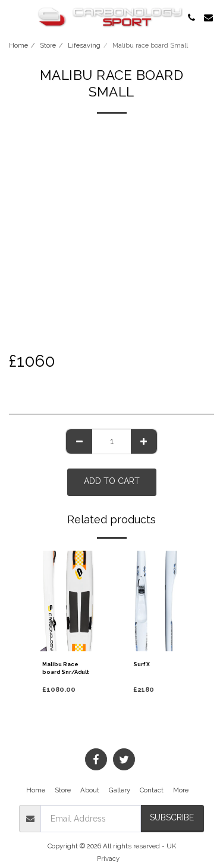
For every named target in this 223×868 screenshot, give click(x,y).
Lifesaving (84, 45)
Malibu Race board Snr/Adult (65, 668)
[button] (13, 17)
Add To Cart (112, 481)
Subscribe (172, 817)
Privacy (108, 858)
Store (48, 45)
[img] (66, 601)
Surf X (142, 664)
